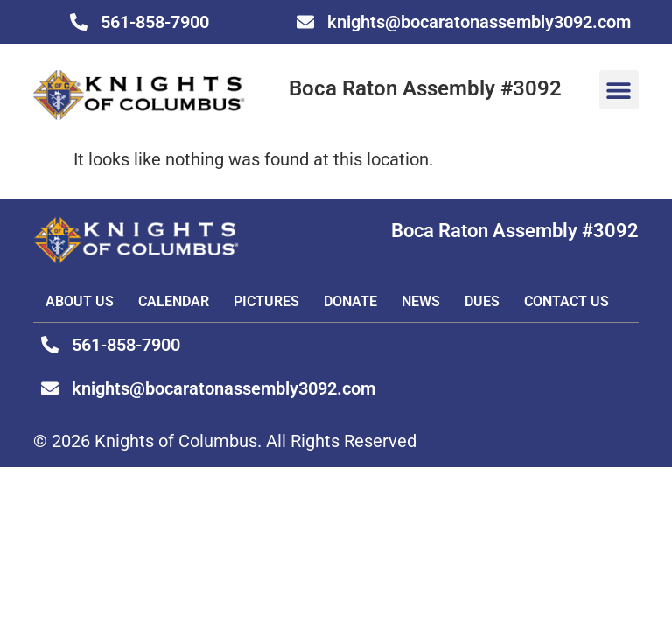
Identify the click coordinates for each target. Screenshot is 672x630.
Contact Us (567, 301)
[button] (619, 90)
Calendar (174, 301)
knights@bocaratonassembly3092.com (479, 22)
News (421, 301)
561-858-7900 (155, 22)
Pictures (266, 301)
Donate (350, 301)
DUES (482, 301)
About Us (80, 301)
